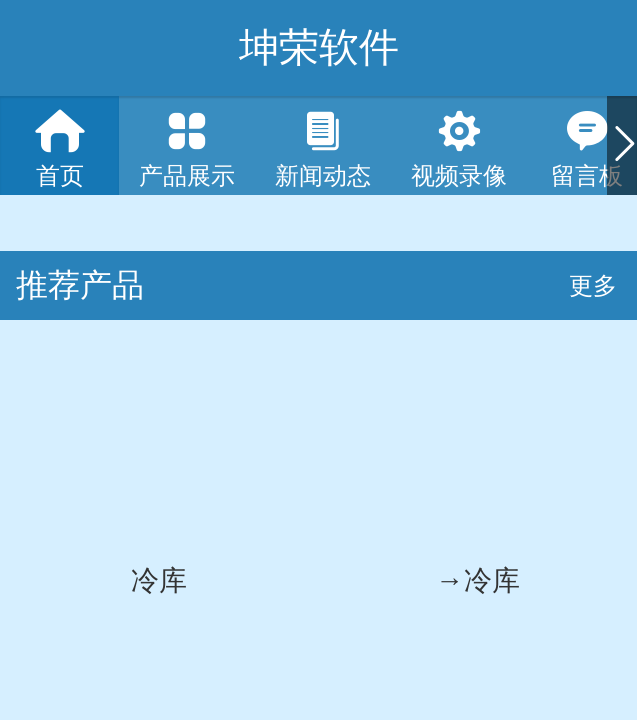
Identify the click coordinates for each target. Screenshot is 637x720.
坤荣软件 (319, 47)
